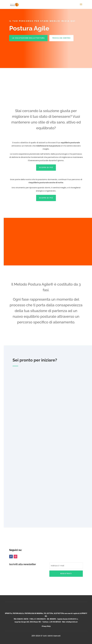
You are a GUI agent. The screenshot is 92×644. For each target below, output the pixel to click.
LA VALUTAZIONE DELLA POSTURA (28, 38)
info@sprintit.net (72, 622)
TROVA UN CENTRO (61, 38)
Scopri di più (46, 167)
